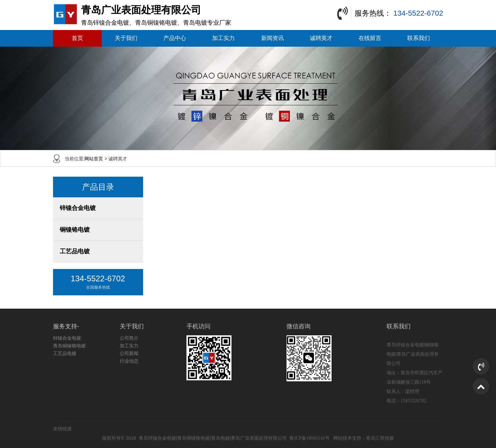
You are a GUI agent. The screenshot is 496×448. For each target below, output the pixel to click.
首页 (77, 38)
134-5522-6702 (418, 13)
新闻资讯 (273, 38)
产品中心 (175, 38)
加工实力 (223, 38)
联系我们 (419, 38)
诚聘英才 (321, 38)
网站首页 (94, 159)
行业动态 (129, 361)
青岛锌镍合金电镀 (157, 438)
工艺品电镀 (75, 251)
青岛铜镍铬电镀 (69, 346)
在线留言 (370, 38)
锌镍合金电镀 (78, 208)
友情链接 (62, 429)
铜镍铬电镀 (75, 230)
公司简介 (129, 338)
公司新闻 (129, 353)
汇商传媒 (385, 438)
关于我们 (126, 38)
